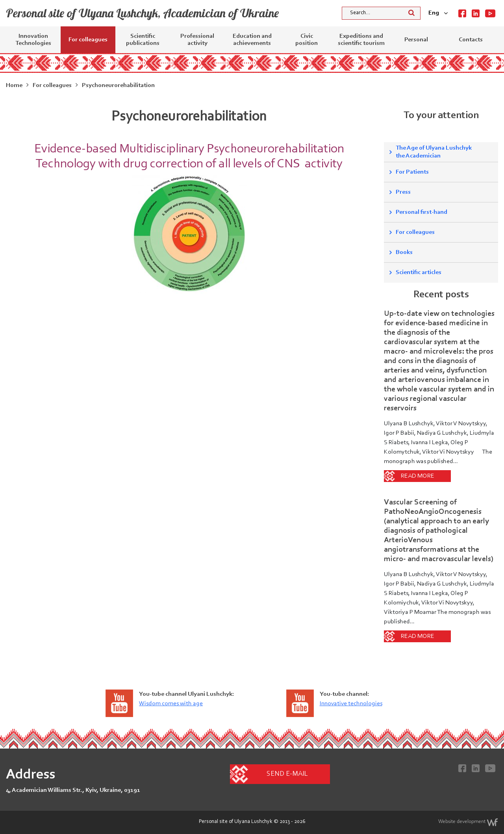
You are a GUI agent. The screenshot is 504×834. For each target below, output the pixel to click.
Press (403, 192)
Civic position (307, 40)
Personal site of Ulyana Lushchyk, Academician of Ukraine (142, 13)
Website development (468, 822)
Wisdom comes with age (171, 704)
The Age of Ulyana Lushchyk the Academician (434, 152)
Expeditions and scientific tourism (361, 40)
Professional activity (197, 40)
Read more (418, 476)
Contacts (471, 40)
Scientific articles (419, 272)
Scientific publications (143, 40)
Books (404, 252)
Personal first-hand (422, 212)
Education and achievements (252, 40)
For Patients (412, 172)
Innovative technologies (351, 704)
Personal (416, 40)
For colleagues (88, 40)
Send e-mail (287, 774)
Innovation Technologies (33, 40)
